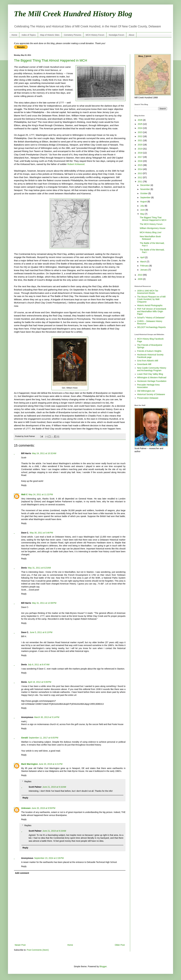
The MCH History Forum (151, 224)
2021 (140, 140)
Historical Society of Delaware (151, 394)
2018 (140, 153)
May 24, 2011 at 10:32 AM (44, 453)
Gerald (24, 738)
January (144, 270)
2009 (140, 279)
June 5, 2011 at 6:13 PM (41, 632)
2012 (140, 177)
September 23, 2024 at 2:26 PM (49, 858)
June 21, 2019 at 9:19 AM (54, 831)
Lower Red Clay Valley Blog (150, 374)
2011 (140, 182)
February (145, 266)
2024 (140, 128)
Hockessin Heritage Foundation (152, 381)
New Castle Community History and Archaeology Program (152, 369)
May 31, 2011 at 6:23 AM (39, 568)
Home (14, 35)
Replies (28, 781)
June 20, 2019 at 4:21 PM (51, 764)
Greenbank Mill (144, 364)
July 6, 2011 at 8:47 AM (39, 665)
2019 (140, 149)
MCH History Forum (95, 35)
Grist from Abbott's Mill (148, 361)
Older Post (120, 945)
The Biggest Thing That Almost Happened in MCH (51, 60)
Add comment (22, 873)
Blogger (103, 966)
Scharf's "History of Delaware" (151, 318)
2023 (140, 132)
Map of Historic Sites (50, 35)
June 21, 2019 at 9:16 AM (54, 787)
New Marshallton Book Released (150, 238)
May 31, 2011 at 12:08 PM (44, 603)
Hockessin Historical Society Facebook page (150, 356)
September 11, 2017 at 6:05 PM (43, 738)
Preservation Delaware (148, 398)
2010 (140, 275)
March (143, 262)
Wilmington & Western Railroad (152, 377)
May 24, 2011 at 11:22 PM (41, 494)
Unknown (26, 808)
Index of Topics (29, 35)
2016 (140, 161)
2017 (140, 157)
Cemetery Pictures (73, 35)
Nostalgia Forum (117, 35)
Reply (24, 485)
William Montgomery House (153, 228)
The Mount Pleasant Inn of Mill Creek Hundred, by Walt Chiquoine (151, 299)
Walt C (24, 494)
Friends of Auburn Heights (149, 351)
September (146, 197)
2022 (140, 136)
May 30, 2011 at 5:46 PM (41, 533)
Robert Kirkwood (76, 164)
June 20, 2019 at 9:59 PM (43, 808)
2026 (140, 120)
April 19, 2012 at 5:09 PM (39, 682)
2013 (140, 173)
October (144, 193)
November (145, 189)
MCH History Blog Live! (151, 232)
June (143, 210)
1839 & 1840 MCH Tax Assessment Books (148, 292)
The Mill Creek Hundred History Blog (73, 14)
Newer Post (20, 945)
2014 (140, 169)
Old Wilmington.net (146, 391)
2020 (140, 145)
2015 (140, 165)
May (142, 214)
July (142, 206)
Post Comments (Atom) (38, 950)
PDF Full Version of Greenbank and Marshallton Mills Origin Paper (152, 311)
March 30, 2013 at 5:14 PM (47, 717)
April (143, 257)
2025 (140, 124)
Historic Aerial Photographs (150, 305)
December (145, 185)
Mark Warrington (29, 764)
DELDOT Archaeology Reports (151, 327)
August (144, 202)
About (131, 35)
